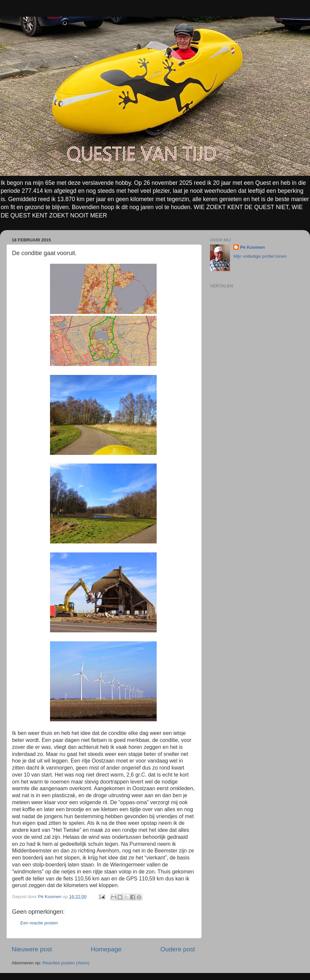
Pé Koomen (252, 247)
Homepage (106, 949)
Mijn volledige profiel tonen (260, 256)
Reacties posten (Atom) (66, 963)
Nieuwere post (32, 949)
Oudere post (178, 949)
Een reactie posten (39, 923)
